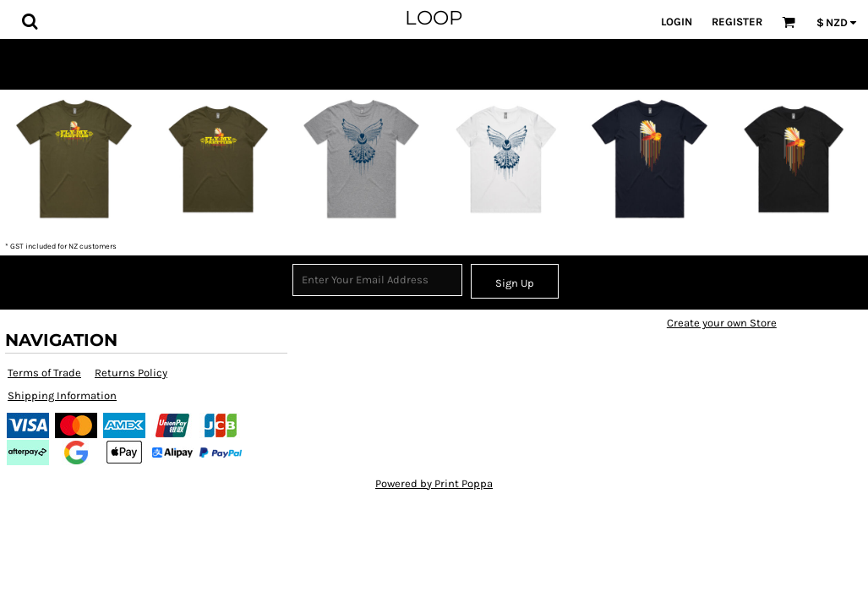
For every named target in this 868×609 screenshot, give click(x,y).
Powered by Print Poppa (434, 483)
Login (677, 22)
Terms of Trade (44, 373)
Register (737, 22)
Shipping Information (62, 395)
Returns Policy (131, 373)
